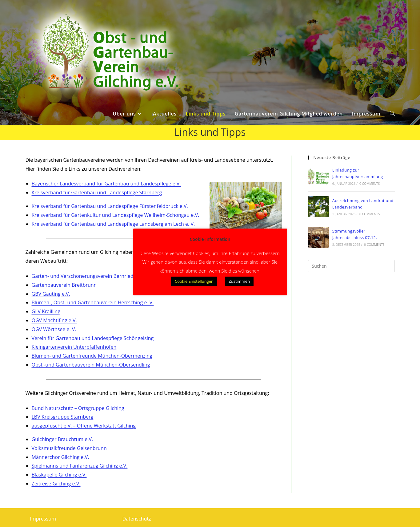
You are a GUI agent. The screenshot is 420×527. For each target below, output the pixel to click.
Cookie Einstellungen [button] (194, 281)
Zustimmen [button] (239, 281)
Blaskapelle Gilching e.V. (59, 475)
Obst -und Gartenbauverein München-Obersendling (91, 365)
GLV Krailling (46, 311)
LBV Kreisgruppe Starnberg (63, 417)
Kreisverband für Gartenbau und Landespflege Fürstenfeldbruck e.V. (110, 206)
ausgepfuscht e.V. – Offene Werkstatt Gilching (84, 426)
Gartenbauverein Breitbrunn (64, 285)
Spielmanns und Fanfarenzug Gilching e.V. (80, 466)
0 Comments (370, 184)
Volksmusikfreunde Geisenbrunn (69, 448)
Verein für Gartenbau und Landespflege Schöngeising (93, 338)
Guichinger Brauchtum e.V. (62, 439)
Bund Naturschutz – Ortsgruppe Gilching (78, 408)
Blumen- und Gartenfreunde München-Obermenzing (92, 356)
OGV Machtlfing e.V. (54, 320)
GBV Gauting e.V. (51, 294)
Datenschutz (137, 519)
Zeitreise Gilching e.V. (56, 484)
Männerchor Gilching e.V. (60, 457)
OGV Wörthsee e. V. (54, 329)
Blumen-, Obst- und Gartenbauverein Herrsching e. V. (93, 302)
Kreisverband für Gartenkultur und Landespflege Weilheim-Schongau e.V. (116, 215)
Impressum (43, 519)
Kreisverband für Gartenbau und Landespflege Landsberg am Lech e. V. (113, 224)
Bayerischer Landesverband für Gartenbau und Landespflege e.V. (106, 184)
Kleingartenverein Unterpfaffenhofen (74, 347)
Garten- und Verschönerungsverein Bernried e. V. (88, 276)
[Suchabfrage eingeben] (351, 266)
